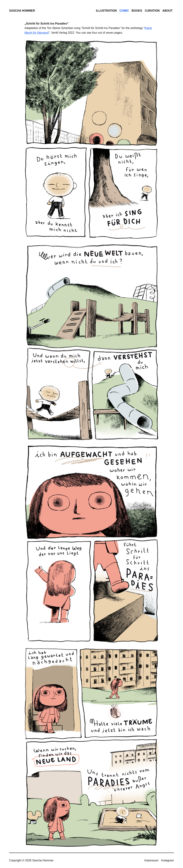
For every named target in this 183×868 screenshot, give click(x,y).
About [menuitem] (167, 11)
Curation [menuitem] (152, 11)
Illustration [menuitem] (106, 11)
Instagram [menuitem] (168, 860)
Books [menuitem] (137, 11)
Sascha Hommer (22, 11)
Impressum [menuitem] (151, 860)
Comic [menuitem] (124, 11)
